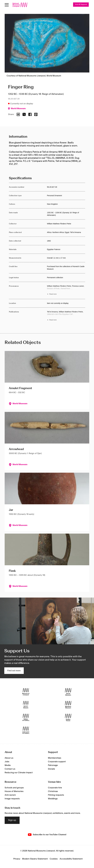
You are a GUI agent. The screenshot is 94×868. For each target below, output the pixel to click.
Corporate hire (55, 788)
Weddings (53, 799)
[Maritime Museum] (68, 705)
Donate (51, 769)
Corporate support (57, 762)
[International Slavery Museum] (26, 705)
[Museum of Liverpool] (26, 692)
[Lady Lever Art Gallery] (26, 730)
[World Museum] (68, 692)
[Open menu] (7, 5)
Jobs (7, 762)
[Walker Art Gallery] (26, 717)
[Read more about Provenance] (66, 290)
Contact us (10, 769)
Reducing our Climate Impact (19, 773)
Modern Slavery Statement (35, 859)
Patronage (53, 765)
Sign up (12, 820)
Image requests (12, 799)
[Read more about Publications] (66, 316)
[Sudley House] (68, 717)
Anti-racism (10, 795)
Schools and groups (14, 788)
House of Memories (14, 791)
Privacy (17, 859)
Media (8, 765)
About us (9, 758)
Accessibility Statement (71, 859)
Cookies (54, 859)
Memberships (55, 758)
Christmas (53, 791)
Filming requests (56, 795)
